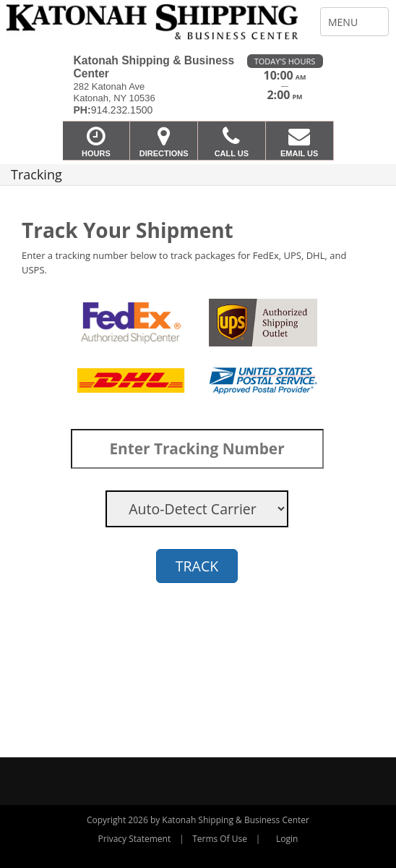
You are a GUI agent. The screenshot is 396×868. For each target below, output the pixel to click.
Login (287, 839)
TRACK (197, 566)
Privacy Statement (135, 839)
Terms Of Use (220, 839)
